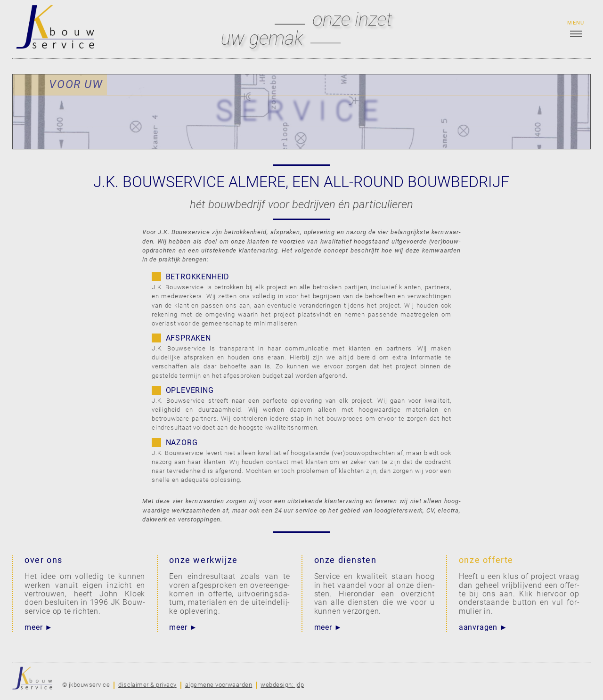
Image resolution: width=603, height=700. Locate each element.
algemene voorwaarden (219, 685)
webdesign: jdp (282, 685)
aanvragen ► (483, 627)
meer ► (39, 627)
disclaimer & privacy (147, 685)
